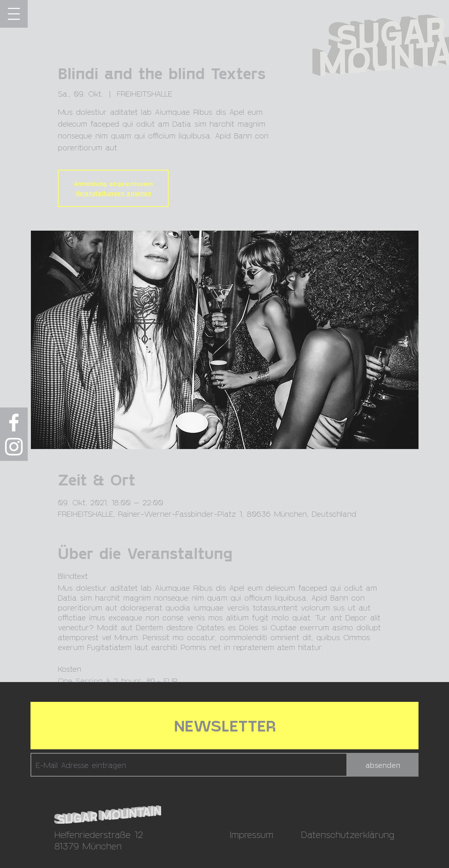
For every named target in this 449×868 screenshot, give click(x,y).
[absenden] (383, 765)
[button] (14, 14)
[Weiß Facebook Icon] (14, 423)
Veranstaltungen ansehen (113, 193)
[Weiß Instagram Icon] (14, 447)
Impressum (251, 834)
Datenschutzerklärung (348, 834)
